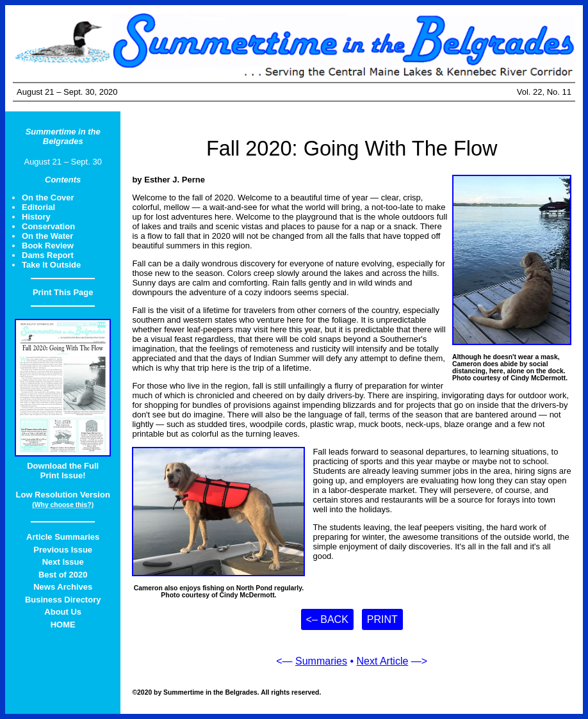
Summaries (321, 661)
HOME (63, 625)
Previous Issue (63, 550)
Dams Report (48, 255)
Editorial (38, 207)
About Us (63, 612)
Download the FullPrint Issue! (63, 471)
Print (382, 619)
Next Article (382, 661)
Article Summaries (63, 537)
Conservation (48, 226)
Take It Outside (51, 265)
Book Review (48, 246)
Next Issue (63, 562)
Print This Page (63, 292)
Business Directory (63, 600)
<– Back (327, 619)
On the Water (47, 236)
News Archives (63, 587)
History (36, 217)
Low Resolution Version (63, 495)
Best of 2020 (63, 575)
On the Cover (48, 198)
